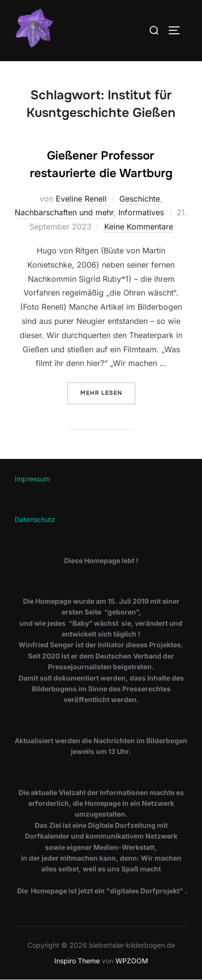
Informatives (141, 212)
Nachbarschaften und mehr (64, 212)
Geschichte (140, 199)
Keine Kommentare (139, 227)
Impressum (32, 479)
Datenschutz (35, 519)
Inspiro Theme (77, 961)
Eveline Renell (81, 199)
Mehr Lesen (108, 392)
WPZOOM (132, 961)
